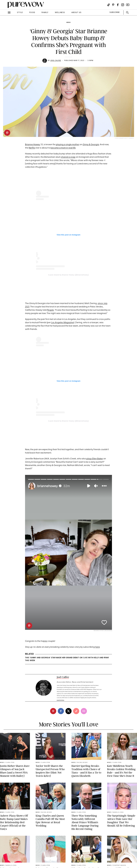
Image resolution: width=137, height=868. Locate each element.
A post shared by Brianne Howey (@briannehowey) (68, 275)
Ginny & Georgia (91, 145)
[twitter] (68, 711)
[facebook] (61, 711)
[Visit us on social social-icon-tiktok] (109, 5)
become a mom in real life (63, 148)
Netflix (32, 148)
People (50, 310)
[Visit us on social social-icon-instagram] (123, 5)
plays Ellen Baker (95, 459)
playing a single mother (68, 145)
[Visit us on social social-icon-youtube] (128, 5)
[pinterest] (7, 133)
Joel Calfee (56, 61)
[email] (84, 711)
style (20, 13)
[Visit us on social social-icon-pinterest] (113, 5)
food (32, 13)
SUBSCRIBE (115, 12)
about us (76, 13)
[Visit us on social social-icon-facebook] (118, 5)
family (45, 13)
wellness (60, 13)
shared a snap (68, 157)
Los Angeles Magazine (62, 323)
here (97, 647)
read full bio (61, 700)
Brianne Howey (32, 145)
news (68, 23)
